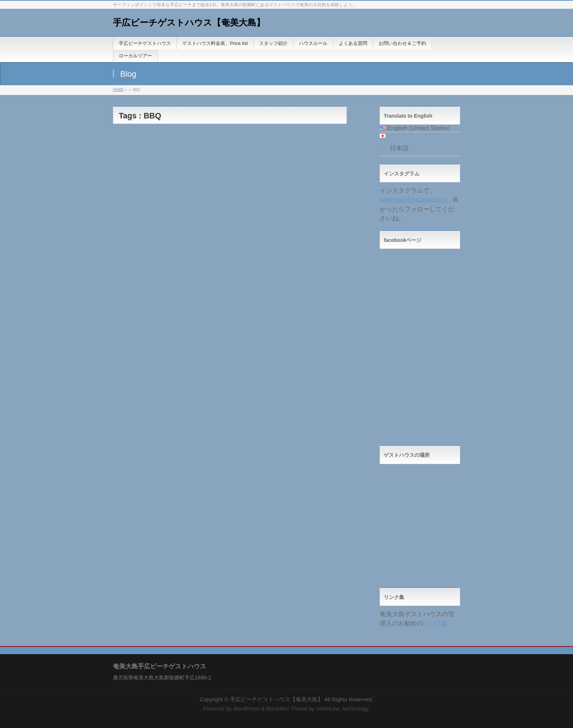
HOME (118, 90)
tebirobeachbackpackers (413, 200)
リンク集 (436, 623)
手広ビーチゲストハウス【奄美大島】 (189, 22)
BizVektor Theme (287, 709)
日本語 (399, 148)
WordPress (246, 709)
